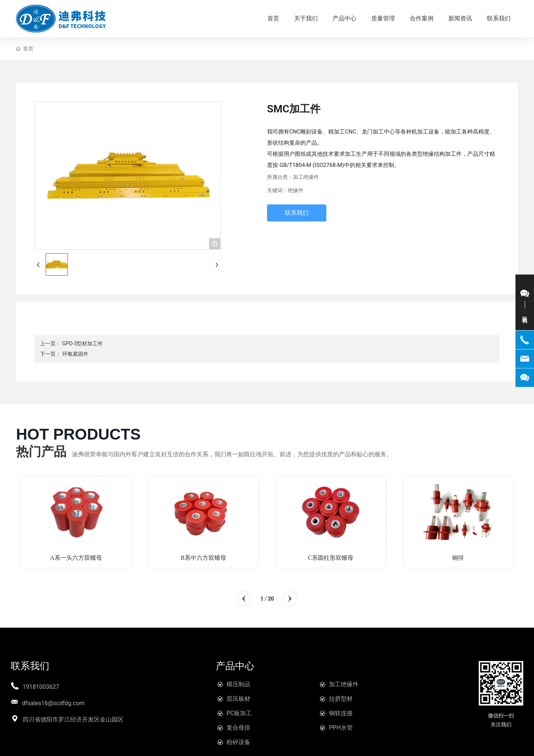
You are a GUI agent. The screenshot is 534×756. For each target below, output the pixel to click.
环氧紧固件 (75, 354)
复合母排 (238, 728)
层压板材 (238, 699)
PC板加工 (239, 713)
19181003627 (41, 687)
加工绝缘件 (306, 177)
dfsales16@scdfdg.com (53, 703)
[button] (244, 599)
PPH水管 (341, 728)
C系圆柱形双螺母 (331, 558)
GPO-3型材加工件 (83, 344)
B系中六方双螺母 (203, 558)
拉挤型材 (341, 699)
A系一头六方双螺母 (76, 558)
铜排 (458, 558)
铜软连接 (341, 713)
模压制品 (238, 684)
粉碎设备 (238, 742)
